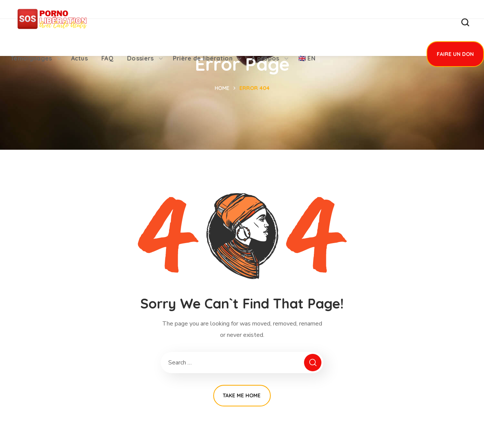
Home (222, 88)
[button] (465, 23)
